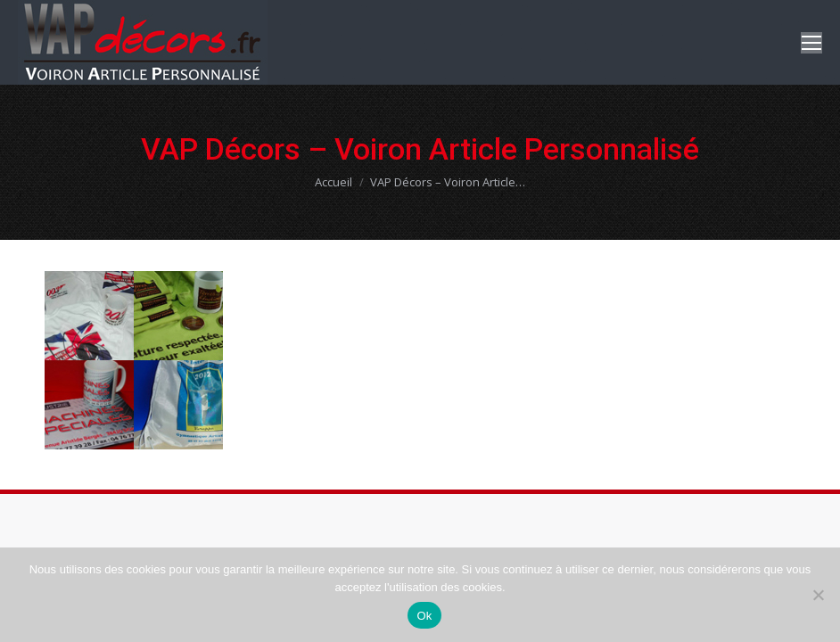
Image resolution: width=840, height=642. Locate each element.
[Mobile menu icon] (811, 43)
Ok (424, 616)
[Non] (818, 595)
